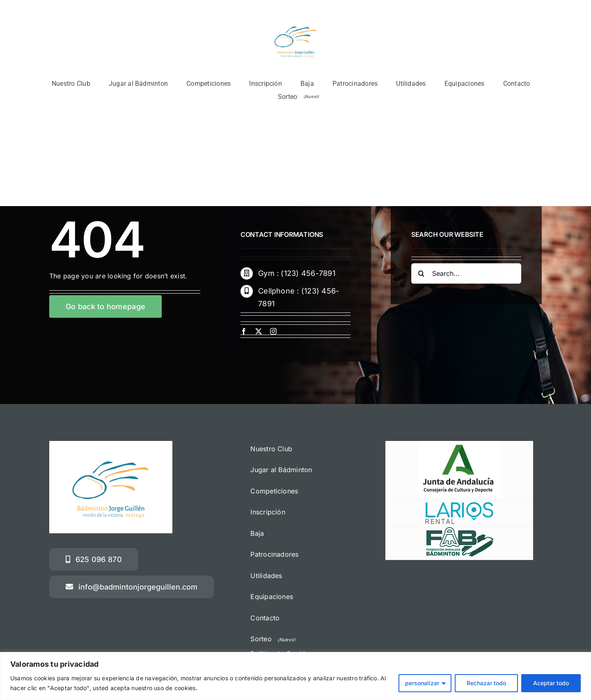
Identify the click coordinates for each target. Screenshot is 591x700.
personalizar (422, 683)
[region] (295, 676)
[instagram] (273, 331)
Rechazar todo (486, 683)
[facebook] (244, 331)
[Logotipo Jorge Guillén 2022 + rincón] (296, 18)
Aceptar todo (551, 683)
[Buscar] (421, 275)
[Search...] (466, 275)
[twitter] (259, 331)
